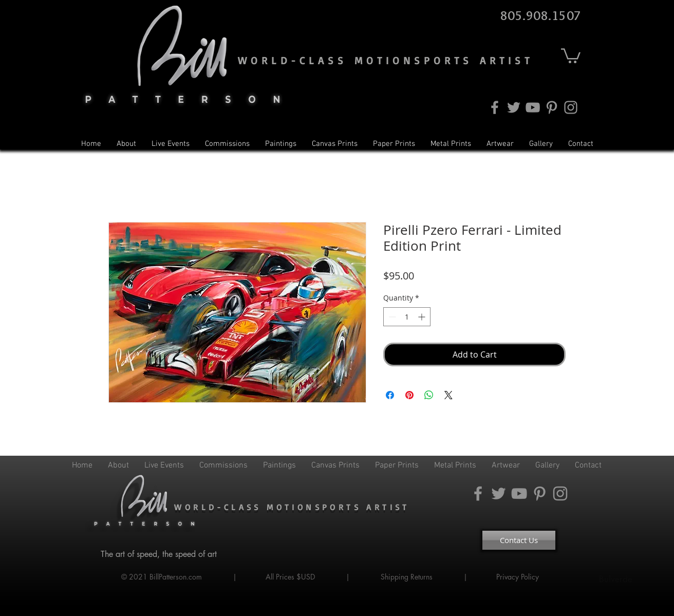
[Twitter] (514, 107)
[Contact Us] (519, 540)
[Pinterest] (552, 107)
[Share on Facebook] (390, 395)
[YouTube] (533, 107)
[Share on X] (448, 395)
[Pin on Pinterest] (409, 395)
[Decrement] (391, 317)
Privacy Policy (519, 577)
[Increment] (423, 317)
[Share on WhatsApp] (429, 395)
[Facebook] (495, 107)
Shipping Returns (407, 577)
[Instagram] (571, 107)
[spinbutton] (407, 317)
